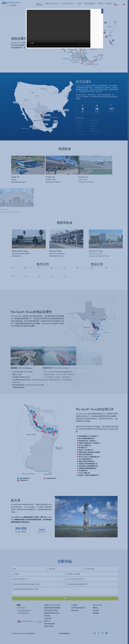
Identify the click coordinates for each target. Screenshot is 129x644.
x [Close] (102, 11)
